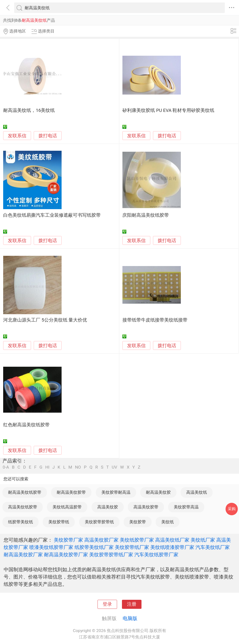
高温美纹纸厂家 (172, 540)
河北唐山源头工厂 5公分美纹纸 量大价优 (45, 320)
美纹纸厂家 (203, 540)
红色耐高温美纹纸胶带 (26, 425)
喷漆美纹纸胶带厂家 (51, 547)
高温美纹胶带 (146, 507)
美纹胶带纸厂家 (132, 547)
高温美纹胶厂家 (101, 540)
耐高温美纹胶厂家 (23, 555)
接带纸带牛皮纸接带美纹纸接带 (155, 320)
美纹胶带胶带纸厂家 (111, 555)
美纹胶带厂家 (68, 540)
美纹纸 (168, 522)
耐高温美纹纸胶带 (25, 492)
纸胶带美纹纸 (21, 522)
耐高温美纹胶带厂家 (66, 555)
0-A (6, 467)
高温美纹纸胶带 (23, 507)
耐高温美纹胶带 (71, 492)
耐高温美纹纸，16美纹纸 (29, 110)
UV (114, 467)
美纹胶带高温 (186, 507)
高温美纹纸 (197, 492)
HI (47, 467)
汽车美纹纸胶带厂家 (156, 555)
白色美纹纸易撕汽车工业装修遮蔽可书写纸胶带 (52, 215)
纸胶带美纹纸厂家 (94, 547)
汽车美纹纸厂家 (213, 547)
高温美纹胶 (108, 507)
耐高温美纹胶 (158, 492)
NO (78, 467)
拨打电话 (48, 136)
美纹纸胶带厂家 (137, 540)
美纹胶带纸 (59, 522)
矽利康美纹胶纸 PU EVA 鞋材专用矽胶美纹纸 (168, 110)
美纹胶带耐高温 (116, 492)
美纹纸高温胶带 (67, 507)
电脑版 (130, 618)
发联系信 (17, 136)
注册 (132, 604)
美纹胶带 (138, 522)
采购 (232, 509)
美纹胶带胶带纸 (99, 522)
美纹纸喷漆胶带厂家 (172, 547)
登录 (107, 604)
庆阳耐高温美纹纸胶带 (146, 215)
